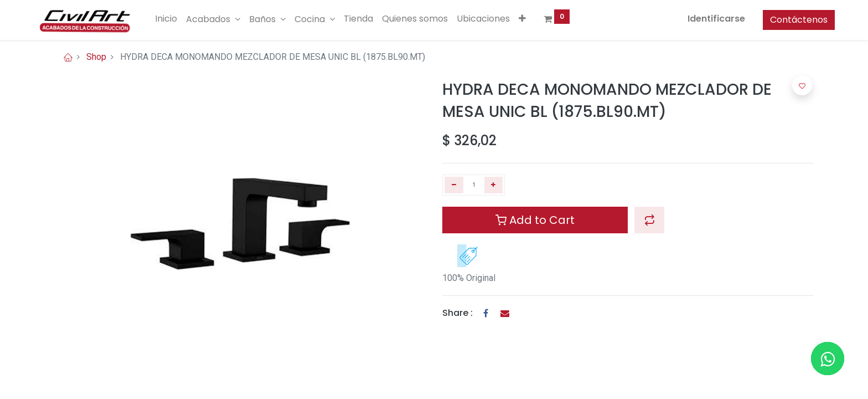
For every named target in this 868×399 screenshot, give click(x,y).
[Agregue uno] (494, 185)
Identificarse (695, 19)
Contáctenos (777, 20)
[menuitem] (188, 19)
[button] (544, 19)
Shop (96, 57)
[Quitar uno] (454, 185)
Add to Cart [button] (535, 220)
